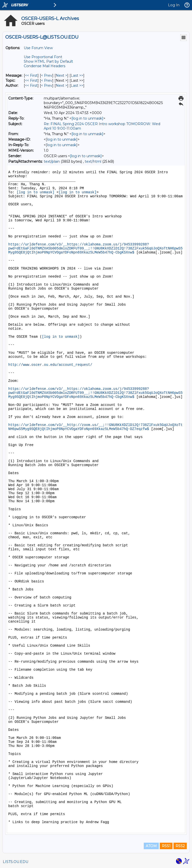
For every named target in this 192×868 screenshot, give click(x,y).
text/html (93, 161)
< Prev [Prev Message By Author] (47, 85)
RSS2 (180, 846)
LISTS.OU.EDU (15, 862)
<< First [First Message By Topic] (31, 80)
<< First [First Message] (31, 75)
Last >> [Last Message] (77, 75)
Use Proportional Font (43, 57)
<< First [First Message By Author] (31, 85)
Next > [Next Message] (61, 75)
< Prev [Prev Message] (47, 75)
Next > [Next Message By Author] (61, 85)
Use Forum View (38, 48)
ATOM (151, 846)
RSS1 (166, 846)
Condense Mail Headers (44, 66)
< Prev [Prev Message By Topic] (47, 80)
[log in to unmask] (87, 118)
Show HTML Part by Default (48, 61)
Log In (174, 5)
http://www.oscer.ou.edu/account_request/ (50, 365)
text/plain (52, 161)
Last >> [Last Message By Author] (77, 85)
